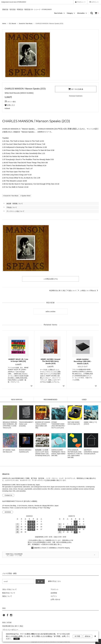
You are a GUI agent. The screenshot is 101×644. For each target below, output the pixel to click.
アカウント (80, 2)
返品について (74, 291)
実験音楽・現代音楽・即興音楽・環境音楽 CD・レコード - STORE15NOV (27, 9)
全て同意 (77, 636)
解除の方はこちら (54, 581)
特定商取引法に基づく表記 (59, 291)
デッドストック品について (15, 211)
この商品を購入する (50, 279)
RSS (4, 622)
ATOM (9, 622)
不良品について (12, 207)
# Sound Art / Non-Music (11, 196)
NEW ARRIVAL (17, 400)
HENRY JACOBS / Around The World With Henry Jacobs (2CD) (50, 361)
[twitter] (4, 616)
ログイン (94, 2)
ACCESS (8, 512)
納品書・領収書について (15, 204)
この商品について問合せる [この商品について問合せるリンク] (89, 291)
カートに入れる (76, 89)
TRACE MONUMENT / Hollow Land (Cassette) (26, 424)
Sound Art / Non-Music (26, 24)
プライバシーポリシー (10, 629)
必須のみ (88, 636)
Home (4, 24)
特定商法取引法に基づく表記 (13, 626)
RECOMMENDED (51, 400)
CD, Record (12, 24)
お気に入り (10, 105)
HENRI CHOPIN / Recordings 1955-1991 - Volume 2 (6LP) (83, 361)
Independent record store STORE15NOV (14, 2)
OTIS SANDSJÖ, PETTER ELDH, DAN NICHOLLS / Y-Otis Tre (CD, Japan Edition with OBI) (75, 454)
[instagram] (11, 616)
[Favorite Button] (31, 386)
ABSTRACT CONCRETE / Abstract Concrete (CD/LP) (91, 452)
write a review (50, 311)
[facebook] (7, 616)
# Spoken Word (25, 196)
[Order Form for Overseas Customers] (76, 96)
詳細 (17, 639)
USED (84, 400)
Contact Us (8, 495)
